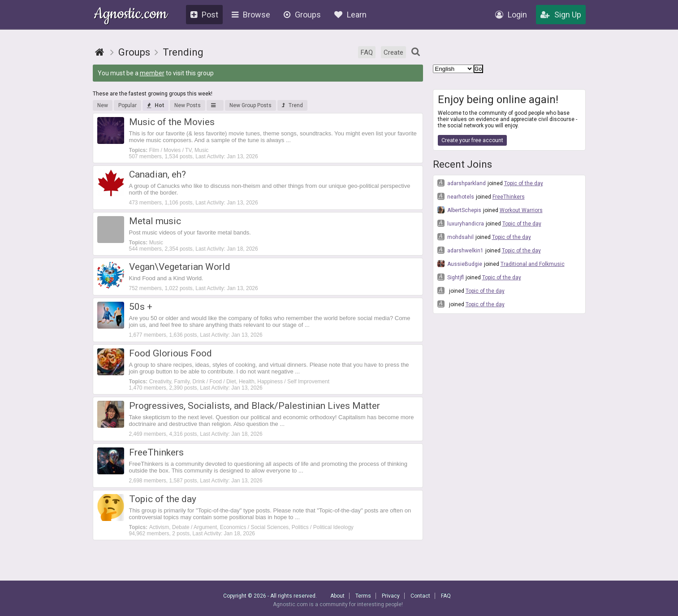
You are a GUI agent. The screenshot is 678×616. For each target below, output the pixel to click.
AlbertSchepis (459, 210)
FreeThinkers (509, 197)
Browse (251, 15)
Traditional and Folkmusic (533, 264)
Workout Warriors (521, 210)
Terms (363, 596)
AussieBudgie (460, 264)
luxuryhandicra (461, 223)
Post (204, 15)
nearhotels (456, 196)
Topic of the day (524, 183)
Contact (420, 596)
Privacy (391, 596)
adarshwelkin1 (460, 250)
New (103, 105)
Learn (350, 15)
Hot (155, 105)
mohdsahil (456, 237)
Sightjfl (451, 277)
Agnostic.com (131, 15)
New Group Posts (250, 105)
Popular (127, 105)
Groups (302, 15)
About (337, 596)
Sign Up (561, 15)
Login (511, 15)
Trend (292, 105)
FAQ (367, 52)
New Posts (188, 105)
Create (393, 52)
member (152, 73)
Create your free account (472, 140)
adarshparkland (462, 183)
